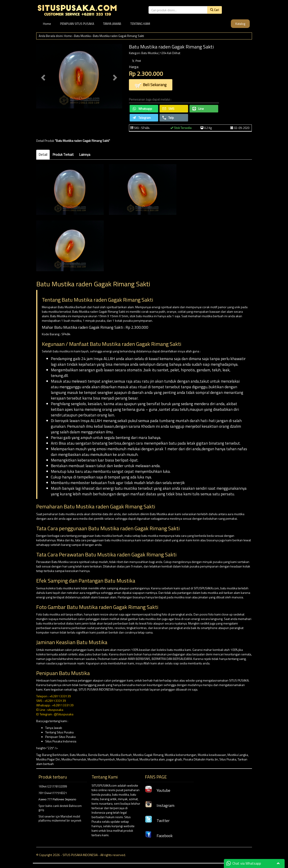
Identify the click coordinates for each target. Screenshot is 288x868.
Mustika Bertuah (121, 755)
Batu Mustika (82, 36)
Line (198, 109)
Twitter (157, 821)
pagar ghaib (174, 759)
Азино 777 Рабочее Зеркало (57, 799)
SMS (168, 109)
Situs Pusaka (228, 759)
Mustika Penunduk (74, 759)
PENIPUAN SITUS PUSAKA (77, 24)
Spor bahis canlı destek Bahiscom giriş (60, 808)
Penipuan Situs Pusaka (60, 737)
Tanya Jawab (54, 728)
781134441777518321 (53, 793)
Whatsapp (142, 109)
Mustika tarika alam (152, 759)
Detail (43, 155)
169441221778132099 (53, 786)
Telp (168, 118)
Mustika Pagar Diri (48, 759)
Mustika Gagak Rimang (148, 755)
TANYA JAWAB (112, 24)
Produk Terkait (63, 155)
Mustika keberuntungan (181, 755)
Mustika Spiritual (127, 759)
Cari (215, 10)
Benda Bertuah (98, 755)
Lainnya (85, 155)
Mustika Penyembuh (101, 759)
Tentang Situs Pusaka (59, 732)
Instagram (160, 805)
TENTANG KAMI (140, 24)
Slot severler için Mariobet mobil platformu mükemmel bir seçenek (60, 819)
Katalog (240, 24)
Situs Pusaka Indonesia (61, 741)
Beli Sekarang (151, 85)
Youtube (158, 790)
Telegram (142, 118)
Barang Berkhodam (55, 755)
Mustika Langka (238, 755)
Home (47, 24)
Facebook (159, 836)
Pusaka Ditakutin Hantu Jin (201, 759)
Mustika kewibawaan (212, 755)
